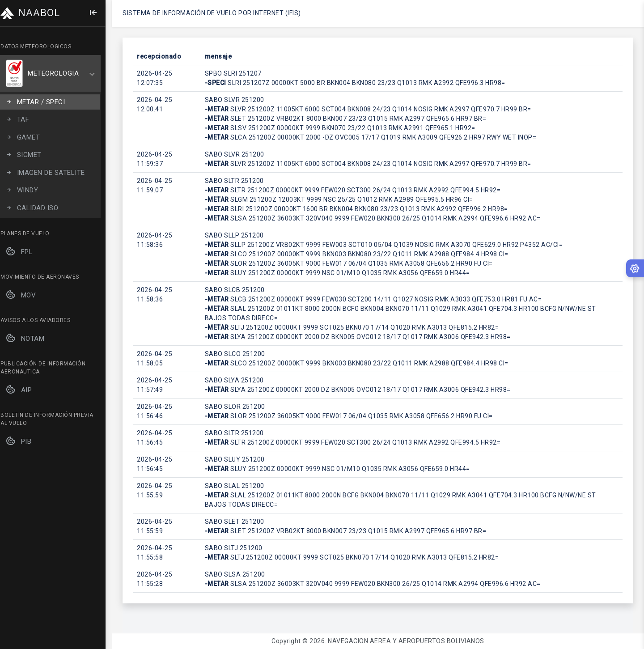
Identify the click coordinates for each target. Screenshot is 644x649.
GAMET (29, 138)
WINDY (28, 190)
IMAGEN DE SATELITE (51, 173)
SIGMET (30, 155)
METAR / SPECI (41, 102)
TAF (23, 120)
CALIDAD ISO (38, 208)
